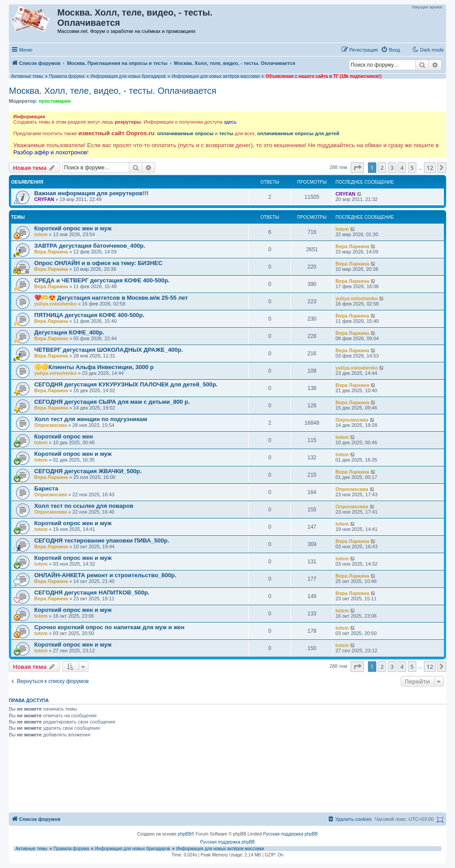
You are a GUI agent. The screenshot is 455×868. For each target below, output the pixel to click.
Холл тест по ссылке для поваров (84, 506)
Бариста (46, 488)
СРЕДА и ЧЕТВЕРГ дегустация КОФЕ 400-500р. (102, 280)
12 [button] (430, 168)
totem (41, 234)
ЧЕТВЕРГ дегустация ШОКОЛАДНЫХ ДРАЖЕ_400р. (109, 350)
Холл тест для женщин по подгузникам (91, 419)
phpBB (184, 834)
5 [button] (412, 168)
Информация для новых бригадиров (128, 76)
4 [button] (402, 168)
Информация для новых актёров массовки (216, 76)
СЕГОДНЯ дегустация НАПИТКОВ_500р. (92, 593)
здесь (230, 122)
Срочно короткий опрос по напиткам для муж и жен (109, 627)
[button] (357, 168)
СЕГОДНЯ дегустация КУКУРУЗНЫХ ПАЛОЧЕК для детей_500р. (126, 384)
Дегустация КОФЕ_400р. (69, 332)
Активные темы (27, 76)
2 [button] (382, 168)
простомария (55, 101)
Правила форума (67, 76)
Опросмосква (51, 425)
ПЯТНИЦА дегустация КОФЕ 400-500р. (89, 315)
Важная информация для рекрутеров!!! (91, 193)
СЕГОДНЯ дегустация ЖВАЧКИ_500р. (88, 471)
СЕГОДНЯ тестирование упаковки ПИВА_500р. (102, 540)
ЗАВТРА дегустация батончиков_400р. (90, 246)
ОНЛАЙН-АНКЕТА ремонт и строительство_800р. (105, 575)
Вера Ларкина (51, 252)
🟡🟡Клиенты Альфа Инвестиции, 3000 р (94, 367)
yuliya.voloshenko (55, 304)
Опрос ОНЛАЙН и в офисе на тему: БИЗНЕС (98, 263)
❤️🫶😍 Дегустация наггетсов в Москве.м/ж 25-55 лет (111, 298)
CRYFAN (44, 199)
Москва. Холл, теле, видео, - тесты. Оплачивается (113, 91)
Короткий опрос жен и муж (73, 228)
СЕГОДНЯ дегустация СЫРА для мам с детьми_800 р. (112, 402)
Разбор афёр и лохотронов (50, 152)
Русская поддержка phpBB (290, 834)
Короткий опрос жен (64, 436)
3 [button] (392, 168)
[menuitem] (390, 50)
